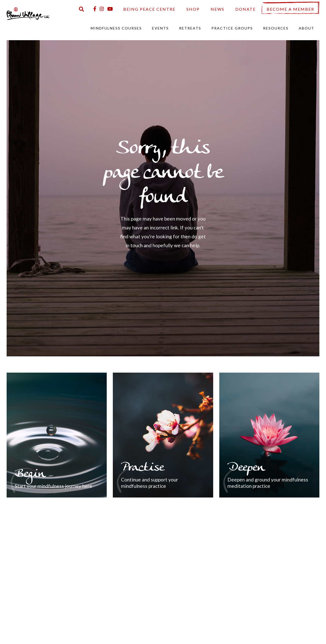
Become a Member (290, 9)
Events (160, 28)
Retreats (190, 28)
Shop (193, 9)
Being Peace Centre (149, 9)
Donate (246, 9)
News (218, 9)
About (307, 28)
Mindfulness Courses (116, 28)
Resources (276, 28)
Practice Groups (232, 28)
